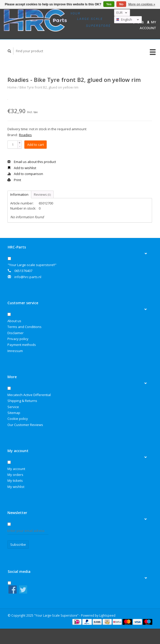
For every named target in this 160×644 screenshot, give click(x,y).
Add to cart (36, 145)
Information (19, 194)
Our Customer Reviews (25, 425)
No (121, 4)
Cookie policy (18, 419)
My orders (15, 475)
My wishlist (16, 487)
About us (14, 321)
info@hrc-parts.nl (28, 277)
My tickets (15, 481)
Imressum (15, 351)
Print (14, 180)
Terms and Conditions (24, 327)
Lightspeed (107, 615)
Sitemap (14, 413)
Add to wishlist (22, 168)
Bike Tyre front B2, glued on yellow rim (49, 87)
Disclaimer (16, 333)
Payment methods (22, 345)
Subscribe (18, 544)
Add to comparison (25, 174)
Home (12, 87)
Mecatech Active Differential (29, 395)
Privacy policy (18, 339)
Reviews (42, 194)
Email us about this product (32, 162)
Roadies (25, 135)
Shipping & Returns (22, 401)
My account (16, 469)
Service (13, 407)
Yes (109, 4)
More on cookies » (142, 4)
